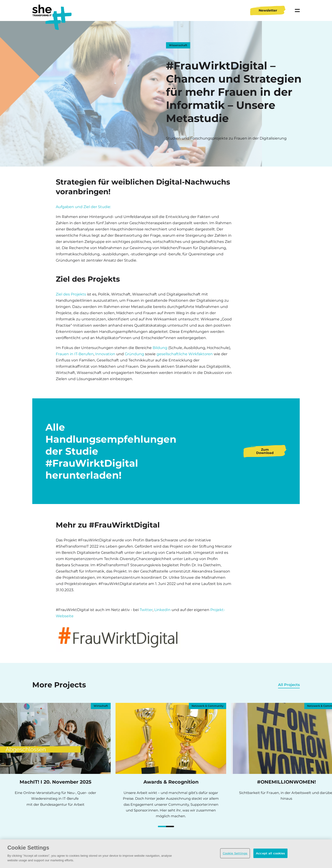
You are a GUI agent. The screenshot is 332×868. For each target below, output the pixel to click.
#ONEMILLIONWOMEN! (165, 827)
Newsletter (268, 10)
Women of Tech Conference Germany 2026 (167, 827)
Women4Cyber (173, 827)
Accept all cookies (270, 853)
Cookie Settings (235, 853)
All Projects (289, 685)
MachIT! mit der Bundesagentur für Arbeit (159, 827)
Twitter (146, 610)
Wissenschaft (178, 45)
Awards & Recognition (162, 827)
